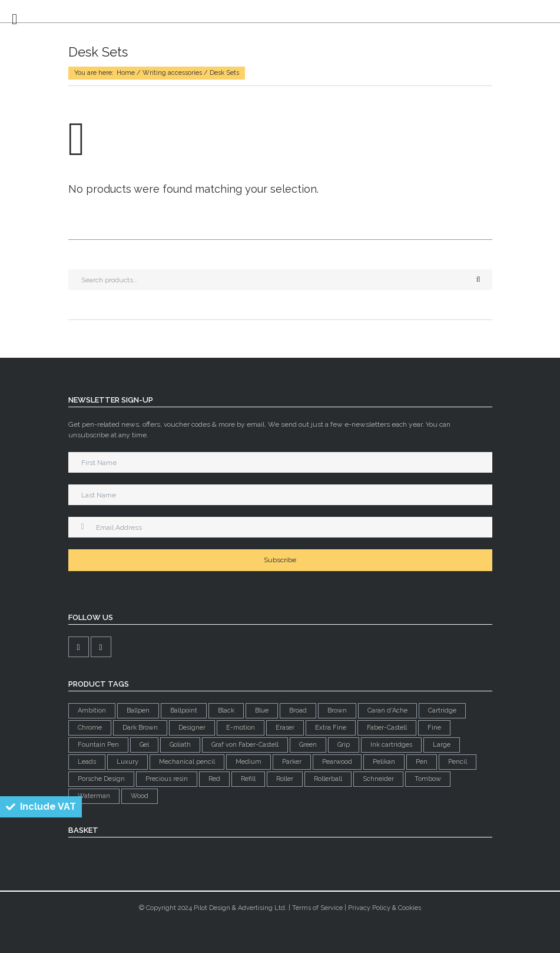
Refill (248, 779)
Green (308, 745)
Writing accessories (172, 73)
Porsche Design (101, 779)
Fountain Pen (98, 745)
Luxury (127, 762)
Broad (298, 710)
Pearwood (337, 762)
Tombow (428, 779)
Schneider (378, 779)
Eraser (285, 728)
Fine (434, 728)
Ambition (92, 710)
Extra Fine (331, 728)
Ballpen (138, 710)
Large (442, 745)
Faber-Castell (387, 728)
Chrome (90, 728)
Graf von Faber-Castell (245, 745)
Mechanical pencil (187, 762)
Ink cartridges (391, 745)
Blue (262, 710)
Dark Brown (140, 728)
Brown (337, 710)
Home (126, 73)
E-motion (241, 728)
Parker (292, 762)
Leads (87, 762)
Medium (248, 762)
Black (226, 710)
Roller (285, 779)
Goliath (180, 745)
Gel (144, 745)
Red (214, 779)
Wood (140, 796)
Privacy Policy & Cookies (385, 908)
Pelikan (384, 762)
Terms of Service (317, 908)
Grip (344, 745)
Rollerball (328, 779)
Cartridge (442, 710)
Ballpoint (184, 710)
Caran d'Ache (387, 710)
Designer (192, 728)
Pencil (458, 762)
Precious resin (167, 779)
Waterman (94, 796)
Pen (422, 762)
